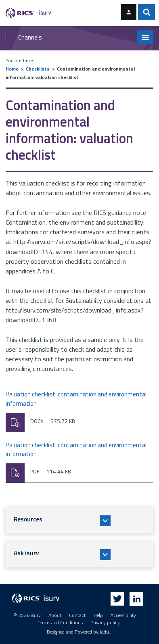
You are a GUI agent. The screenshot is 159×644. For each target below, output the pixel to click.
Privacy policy (105, 623)
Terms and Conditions (60, 623)
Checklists (38, 69)
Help (98, 615)
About (55, 615)
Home (12, 69)
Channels (30, 37)
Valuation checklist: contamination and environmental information (76, 399)
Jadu (104, 632)
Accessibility (123, 615)
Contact (77, 615)
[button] (80, 520)
